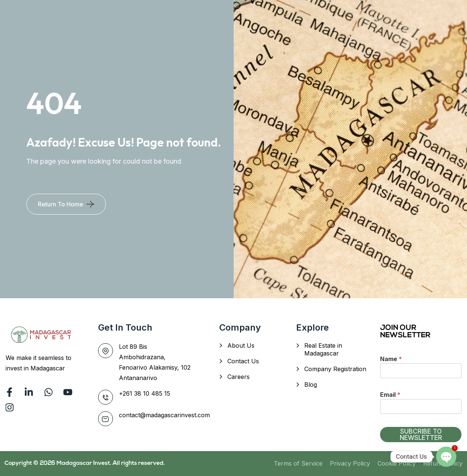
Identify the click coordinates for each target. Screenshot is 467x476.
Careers (239, 377)
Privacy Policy (350, 463)
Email (390, 395)
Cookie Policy (397, 463)
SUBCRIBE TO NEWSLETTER (421, 435)
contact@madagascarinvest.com (164, 415)
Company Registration (335, 369)
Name (391, 359)
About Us (241, 345)
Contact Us (243, 361)
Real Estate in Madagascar (323, 349)
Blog (311, 385)
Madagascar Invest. (85, 463)
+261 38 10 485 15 (145, 393)
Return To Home (61, 204)
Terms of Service (298, 463)
